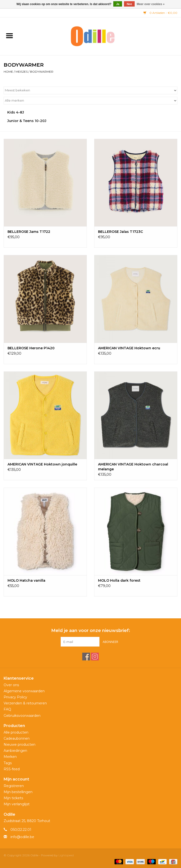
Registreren (14, 786)
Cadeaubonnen (17, 738)
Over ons (11, 685)
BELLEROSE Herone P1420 (31, 348)
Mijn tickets (13, 798)
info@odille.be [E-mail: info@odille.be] (22, 837)
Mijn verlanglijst (17, 804)
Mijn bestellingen (18, 792)
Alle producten (16, 732)
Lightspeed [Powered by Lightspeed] (66, 855)
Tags (8, 763)
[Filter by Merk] (90, 101)
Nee (129, 4)
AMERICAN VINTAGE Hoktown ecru (129, 348)
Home (8, 72)
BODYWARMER (42, 72)
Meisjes (22, 72)
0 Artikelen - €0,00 (160, 13)
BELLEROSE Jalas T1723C (120, 232)
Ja (118, 4)
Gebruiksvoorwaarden (22, 716)
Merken (10, 757)
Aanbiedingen (15, 751)
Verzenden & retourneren (25, 703)
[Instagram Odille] (95, 657)
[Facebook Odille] (86, 657)
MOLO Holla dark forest (119, 580)
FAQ (7, 709)
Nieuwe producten (20, 745)
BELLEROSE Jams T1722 (29, 232)
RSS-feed (12, 769)
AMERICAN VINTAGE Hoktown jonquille (42, 464)
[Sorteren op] (90, 90)
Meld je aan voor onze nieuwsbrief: (91, 631)
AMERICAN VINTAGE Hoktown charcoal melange (133, 467)
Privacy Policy (15, 697)
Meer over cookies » (151, 4)
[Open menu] (9, 35)
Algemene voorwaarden (24, 691)
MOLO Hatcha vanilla (26, 580)
